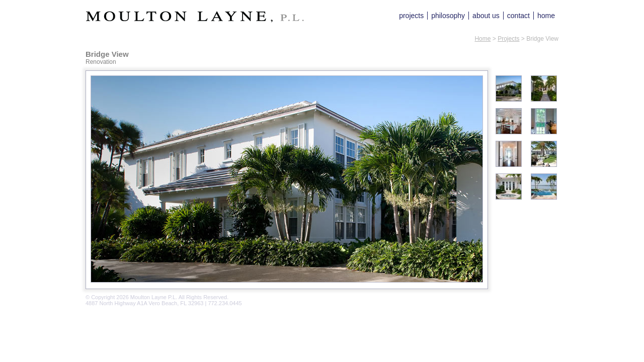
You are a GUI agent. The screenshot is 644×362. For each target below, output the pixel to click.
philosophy (448, 16)
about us (486, 16)
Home (482, 39)
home (546, 16)
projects (411, 16)
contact (518, 16)
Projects (508, 39)
